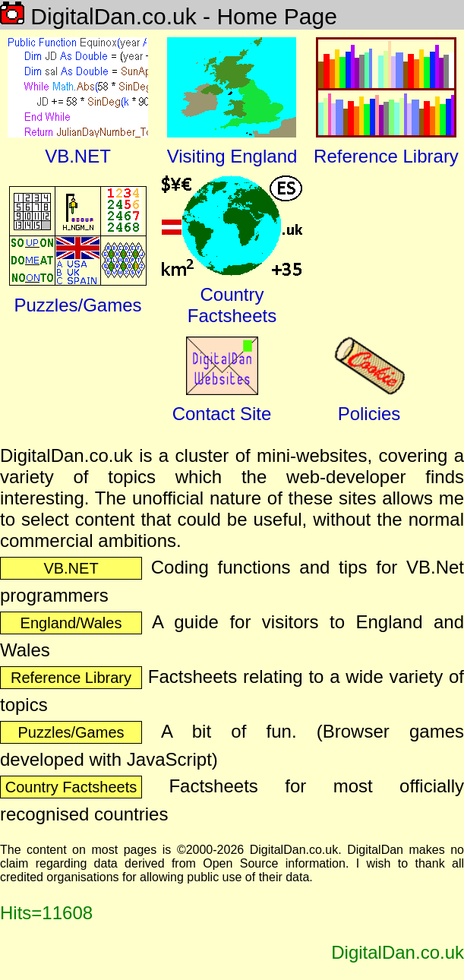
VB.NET (71, 568)
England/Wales (71, 623)
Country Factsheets (71, 787)
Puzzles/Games (71, 732)
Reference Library (71, 678)
